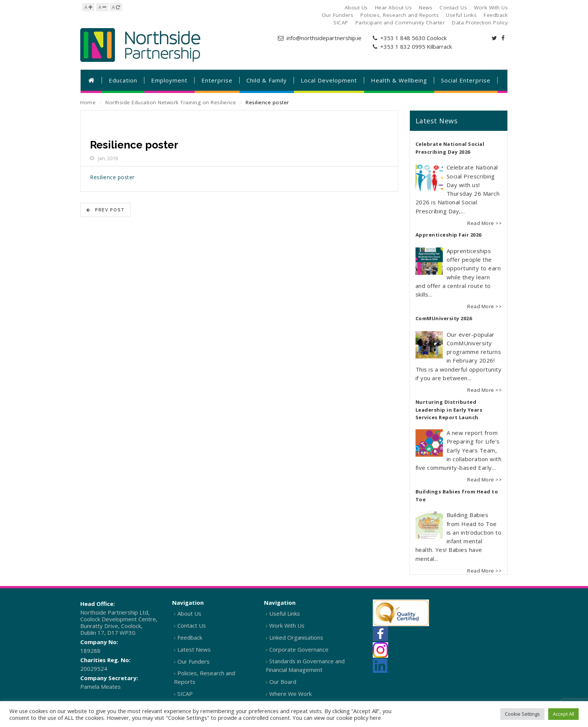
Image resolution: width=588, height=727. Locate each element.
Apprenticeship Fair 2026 (448, 235)
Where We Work (290, 694)
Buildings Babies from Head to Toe (457, 496)
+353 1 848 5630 (403, 38)
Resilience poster (112, 177)
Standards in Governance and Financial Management (305, 665)
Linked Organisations (296, 637)
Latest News (194, 649)
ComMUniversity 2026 (444, 318)
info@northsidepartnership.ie (324, 38)
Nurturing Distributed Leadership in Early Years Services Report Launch (449, 410)
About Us (189, 613)
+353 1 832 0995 (403, 46)
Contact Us (192, 625)
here (375, 718)
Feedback (190, 637)
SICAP (185, 694)
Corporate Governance (299, 649)
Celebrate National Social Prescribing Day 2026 (450, 148)
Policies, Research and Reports (205, 677)
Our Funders (193, 661)
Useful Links (285, 613)
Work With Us (287, 625)
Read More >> (484, 223)
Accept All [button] (563, 714)
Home (88, 102)
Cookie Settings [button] (522, 714)
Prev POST (105, 210)
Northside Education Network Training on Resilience (171, 102)
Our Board (283, 682)
